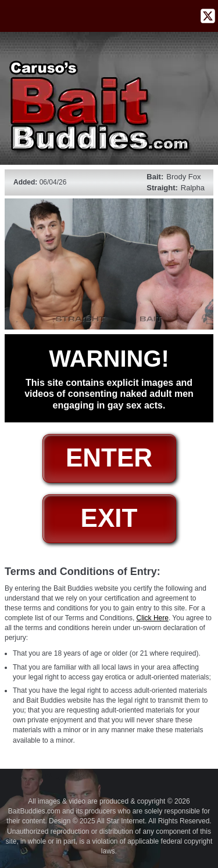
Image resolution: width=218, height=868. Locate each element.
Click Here (153, 618)
